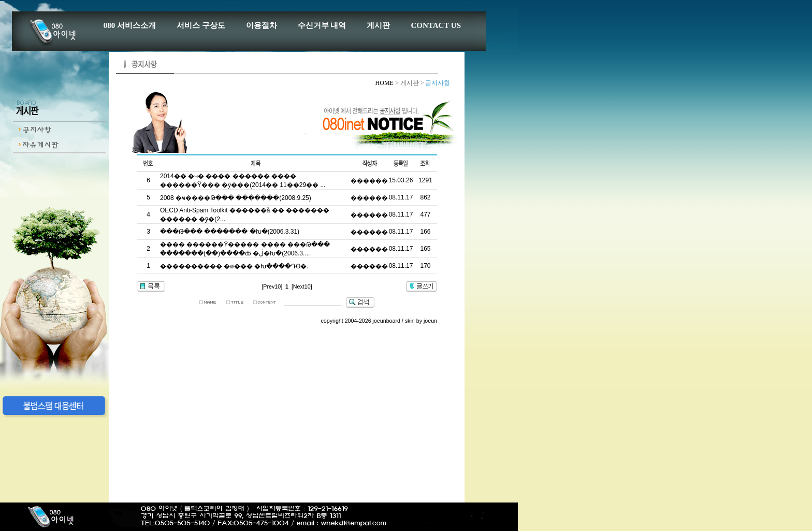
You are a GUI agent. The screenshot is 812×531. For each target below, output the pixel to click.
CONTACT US (436, 25)
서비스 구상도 (201, 25)
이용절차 (262, 25)
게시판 (378, 25)
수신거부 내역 (322, 25)
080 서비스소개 (130, 25)
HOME (385, 83)
